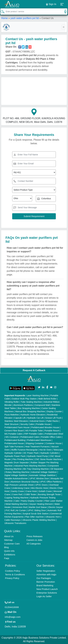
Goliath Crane (45, 491)
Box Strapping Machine (29, 408)
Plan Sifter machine (34, 517)
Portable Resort (52, 431)
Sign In (51, 4)
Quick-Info (9, 551)
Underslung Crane (21, 488)
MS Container (12, 437)
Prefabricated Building (15, 440)
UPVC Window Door (39, 478)
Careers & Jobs (34, 540)
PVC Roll (10, 510)
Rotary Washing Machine (18, 472)
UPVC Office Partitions (51, 482)
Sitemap (8, 540)
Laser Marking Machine (38, 395)
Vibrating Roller (12, 402)
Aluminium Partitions (23, 405)
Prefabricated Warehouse (39, 440)
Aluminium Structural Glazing (24, 482)
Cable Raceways (12, 520)
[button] (62, 4)
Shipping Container (35, 443)
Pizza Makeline (12, 415)
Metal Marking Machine (17, 504)
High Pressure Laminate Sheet (19, 485)
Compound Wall (42, 405)
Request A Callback (34, 370)
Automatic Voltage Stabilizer (42, 475)
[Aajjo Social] (39, 387)
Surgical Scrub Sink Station (36, 514)
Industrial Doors (37, 421)
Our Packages (44, 578)
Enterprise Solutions (47, 593)
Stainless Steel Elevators (16, 421)
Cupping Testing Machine (16, 498)
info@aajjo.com (13, 617)
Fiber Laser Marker (54, 501)
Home (4, 18)
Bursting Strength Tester (49, 494)
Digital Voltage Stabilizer (16, 475)
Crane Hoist (31, 491)
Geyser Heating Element (41, 504)
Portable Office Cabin (51, 437)
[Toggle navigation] (64, 27)
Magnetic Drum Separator (17, 463)
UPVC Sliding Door (37, 510)
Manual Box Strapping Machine (30, 411)
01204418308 (12, 607)
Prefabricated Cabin (30, 437)
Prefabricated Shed (54, 434)
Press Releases (35, 536)
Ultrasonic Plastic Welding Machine (39, 520)
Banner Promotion (46, 582)
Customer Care (12, 544)
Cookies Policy (13, 571)
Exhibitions (10, 555)
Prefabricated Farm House (17, 427)
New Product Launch (47, 589)
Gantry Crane (17, 491)
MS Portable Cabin (13, 434)
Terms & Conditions (15, 574)
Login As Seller (44, 596)
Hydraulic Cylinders (49, 453)
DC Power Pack (31, 453)
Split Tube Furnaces (14, 447)
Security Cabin (27, 424)
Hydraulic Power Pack (15, 456)
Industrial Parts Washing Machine (30, 466)
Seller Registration (46, 571)
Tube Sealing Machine (31, 402)
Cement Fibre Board (14, 431)
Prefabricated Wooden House (45, 427)
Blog (6, 547)
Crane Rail (17, 494)
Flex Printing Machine (23, 459)
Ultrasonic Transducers (15, 523)
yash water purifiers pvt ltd (25, 18)
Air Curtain (21, 510)
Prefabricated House (14, 443)
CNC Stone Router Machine (48, 459)
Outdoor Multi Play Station (24, 399)
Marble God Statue (38, 507)
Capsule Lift (20, 418)
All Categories (34, 544)
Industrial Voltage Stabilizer (44, 472)
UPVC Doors (41, 485)
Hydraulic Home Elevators (33, 415)
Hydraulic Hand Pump (37, 456)
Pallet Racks (52, 421)
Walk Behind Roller (47, 399)
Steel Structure (12, 424)
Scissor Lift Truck (53, 418)
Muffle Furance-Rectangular (24, 450)
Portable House (43, 424)
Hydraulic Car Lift (35, 418)
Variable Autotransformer (16, 478)
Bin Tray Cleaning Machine (36, 469)
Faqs (7, 558)
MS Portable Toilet (34, 431)
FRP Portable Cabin (34, 434)
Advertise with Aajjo (46, 574)
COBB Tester (30, 494)
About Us (9, 536)
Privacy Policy (12, 578)
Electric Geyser (56, 507)
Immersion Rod (20, 507)
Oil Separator (57, 469)
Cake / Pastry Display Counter (29, 501)
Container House (54, 443)
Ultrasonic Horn (53, 517)
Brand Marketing (45, 585)
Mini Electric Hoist (40, 488)
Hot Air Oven (46, 450)
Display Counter (54, 411)
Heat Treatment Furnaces (37, 447)
